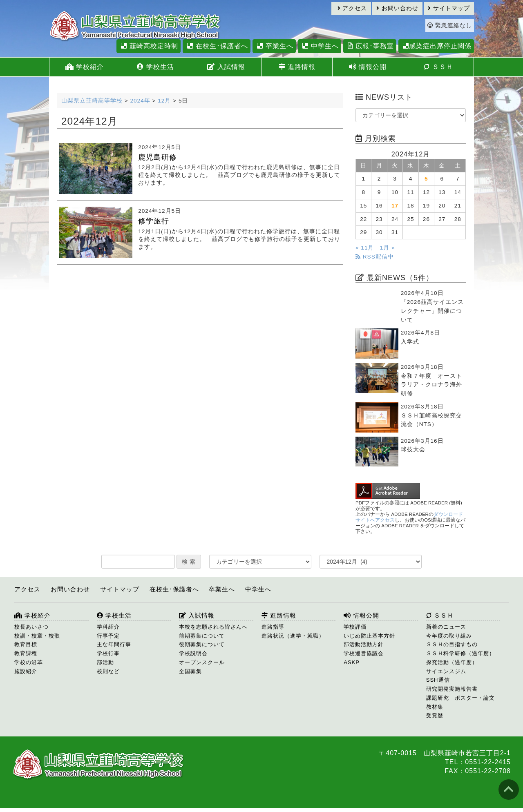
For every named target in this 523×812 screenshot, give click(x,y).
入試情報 (226, 67)
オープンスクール (202, 662)
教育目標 (26, 644)
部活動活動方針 (364, 644)
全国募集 (190, 671)
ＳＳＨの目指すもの (452, 644)
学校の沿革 (29, 662)
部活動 (105, 662)
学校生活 (155, 67)
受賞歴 (435, 715)
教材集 (435, 707)
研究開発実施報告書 (452, 689)
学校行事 (108, 653)
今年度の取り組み (449, 636)
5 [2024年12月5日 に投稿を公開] (426, 179)
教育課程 (26, 653)
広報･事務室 (370, 46)
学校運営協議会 (364, 653)
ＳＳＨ (438, 67)
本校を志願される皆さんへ (213, 627)
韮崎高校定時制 (148, 46)
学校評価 (355, 627)
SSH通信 (438, 680)
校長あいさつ (31, 627)
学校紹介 (85, 67)
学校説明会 (193, 653)
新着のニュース (446, 627)
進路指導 (273, 627)
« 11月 (365, 248)
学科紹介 (108, 627)
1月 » (388, 248)
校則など (108, 671)
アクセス (352, 8)
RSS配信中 (375, 257)
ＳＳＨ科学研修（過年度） (460, 653)
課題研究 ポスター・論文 (460, 698)
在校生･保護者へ (216, 46)
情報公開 (368, 67)
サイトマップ (449, 8)
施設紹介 (26, 671)
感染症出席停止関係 (436, 46)
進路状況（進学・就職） (293, 636)
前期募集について (202, 636)
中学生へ (319, 46)
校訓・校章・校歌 (37, 636)
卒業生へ (274, 46)
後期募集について (202, 644)
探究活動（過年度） (452, 662)
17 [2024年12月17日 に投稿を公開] (395, 206)
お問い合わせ (397, 8)
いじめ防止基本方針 (369, 636)
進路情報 (297, 67)
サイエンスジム (446, 671)
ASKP (352, 662)
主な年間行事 (114, 644)
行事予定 (108, 636)
